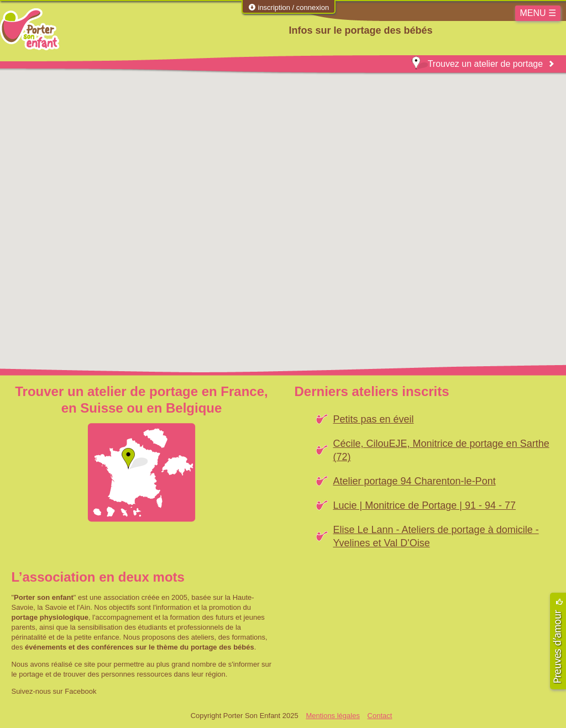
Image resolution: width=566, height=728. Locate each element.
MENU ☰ (538, 13)
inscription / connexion (289, 7)
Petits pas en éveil (373, 419)
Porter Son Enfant (30, 29)
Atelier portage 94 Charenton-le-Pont (414, 481)
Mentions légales (333, 716)
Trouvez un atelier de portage (477, 64)
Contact (380, 716)
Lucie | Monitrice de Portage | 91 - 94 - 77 (424, 505)
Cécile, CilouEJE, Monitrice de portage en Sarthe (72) (441, 450)
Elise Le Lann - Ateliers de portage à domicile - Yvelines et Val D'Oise (436, 536)
